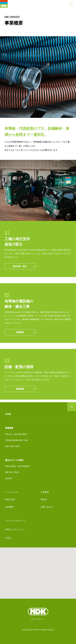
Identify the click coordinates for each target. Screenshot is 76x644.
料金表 (44, 499)
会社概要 (9, 507)
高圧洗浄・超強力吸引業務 (16, 434)
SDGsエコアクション (15, 529)
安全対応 (9, 478)
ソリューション (12, 492)
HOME (8, 414)
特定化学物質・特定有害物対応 (18, 466)
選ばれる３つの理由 (14, 460)
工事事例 (45, 492)
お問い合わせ (47, 507)
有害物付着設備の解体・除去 (17, 440)
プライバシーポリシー (15, 521)
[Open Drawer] (71, 4)
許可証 (8, 538)
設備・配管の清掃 (12, 446)
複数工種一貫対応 (12, 472)
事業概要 (9, 428)
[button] (38, 571)
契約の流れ (10, 499)
